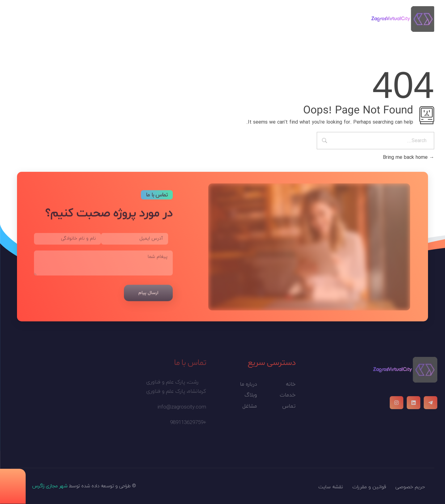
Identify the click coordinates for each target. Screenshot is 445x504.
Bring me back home (409, 157)
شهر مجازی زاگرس (50, 486)
